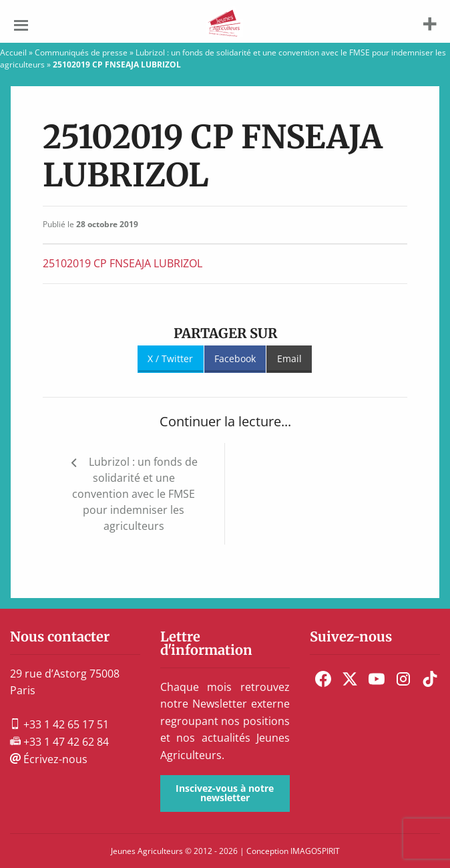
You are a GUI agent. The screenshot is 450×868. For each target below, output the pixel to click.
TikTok (430, 679)
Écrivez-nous (49, 759)
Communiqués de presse (81, 52)
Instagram (403, 679)
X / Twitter (170, 358)
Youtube (377, 679)
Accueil (13, 52)
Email (289, 358)
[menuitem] (323, 679)
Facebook (235, 358)
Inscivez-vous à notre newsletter (225, 793)
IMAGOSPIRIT (315, 851)
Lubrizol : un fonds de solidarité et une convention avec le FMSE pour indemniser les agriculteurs (135, 494)
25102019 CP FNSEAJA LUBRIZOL (123, 263)
